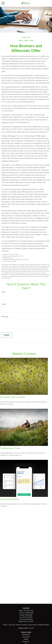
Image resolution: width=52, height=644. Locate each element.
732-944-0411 (28, 611)
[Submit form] (7, 335)
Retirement (26, 635)
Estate (26, 639)
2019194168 (29, 613)
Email (3, 304)
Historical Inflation (10, 499)
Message (5, 316)
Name (4, 292)
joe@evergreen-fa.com (26, 628)
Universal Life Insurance (12, 397)
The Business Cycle (10, 448)
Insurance (26, 641)
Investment (26, 637)
